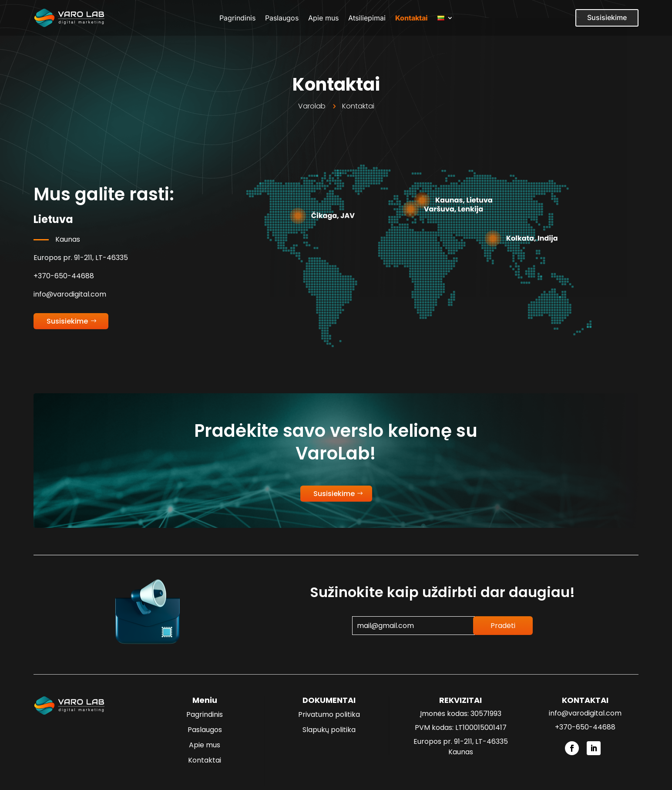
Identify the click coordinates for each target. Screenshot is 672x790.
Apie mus (323, 18)
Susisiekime (607, 17)
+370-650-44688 (64, 276)
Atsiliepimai (367, 18)
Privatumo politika (329, 714)
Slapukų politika (329, 730)
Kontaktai (412, 18)
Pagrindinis (237, 18)
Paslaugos (282, 18)
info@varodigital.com (70, 294)
